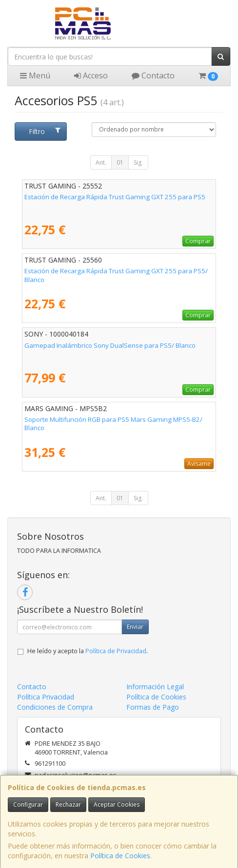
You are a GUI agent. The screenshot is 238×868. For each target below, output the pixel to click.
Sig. (138, 162)
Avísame (199, 463)
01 (120, 162)
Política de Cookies (120, 856)
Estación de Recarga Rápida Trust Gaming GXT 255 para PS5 (115, 197)
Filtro (45, 131)
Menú (35, 75)
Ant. (101, 162)
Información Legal (155, 687)
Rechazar (68, 804)
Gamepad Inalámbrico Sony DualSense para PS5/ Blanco (110, 345)
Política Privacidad (46, 697)
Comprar (198, 241)
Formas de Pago (153, 707)
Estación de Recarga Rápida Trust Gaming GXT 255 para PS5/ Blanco (116, 275)
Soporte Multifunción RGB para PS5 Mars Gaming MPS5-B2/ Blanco (113, 424)
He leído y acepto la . (88, 651)
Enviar (135, 627)
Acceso (91, 75)
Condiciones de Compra (55, 707)
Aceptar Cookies (117, 804)
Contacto (153, 75)
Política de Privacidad (116, 651)
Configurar (28, 804)
